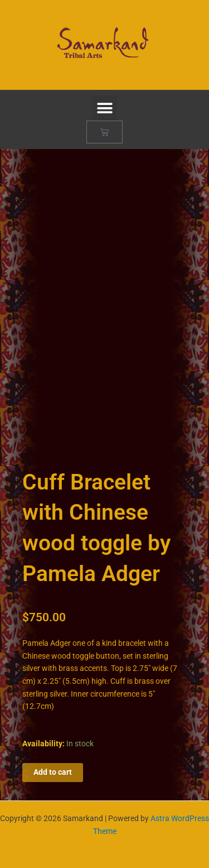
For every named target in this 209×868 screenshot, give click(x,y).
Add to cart (53, 772)
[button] (104, 108)
